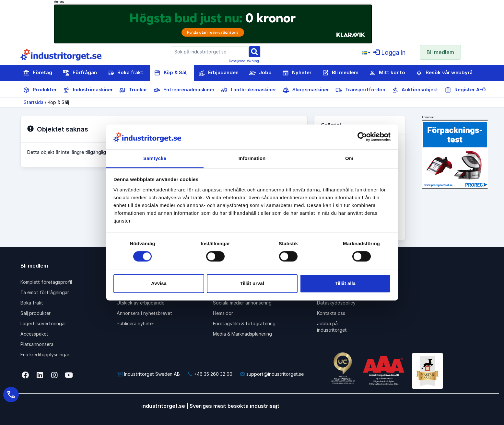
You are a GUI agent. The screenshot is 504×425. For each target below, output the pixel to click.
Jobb (260, 73)
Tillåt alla (345, 283)
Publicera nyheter (135, 323)
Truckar (133, 90)
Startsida (34, 102)
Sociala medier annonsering (242, 303)
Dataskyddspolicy (336, 303)
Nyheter (297, 73)
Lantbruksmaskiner (249, 90)
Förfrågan (80, 73)
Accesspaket (34, 334)
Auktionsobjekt (415, 90)
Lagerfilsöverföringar (43, 323)
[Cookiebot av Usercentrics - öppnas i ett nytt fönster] (362, 137)
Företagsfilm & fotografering (244, 323)
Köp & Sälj (171, 73)
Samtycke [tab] (155, 158)
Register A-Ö (465, 90)
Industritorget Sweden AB (148, 374)
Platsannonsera (37, 344)
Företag (38, 73)
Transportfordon (360, 90)
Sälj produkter (35, 313)
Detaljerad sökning (244, 61)
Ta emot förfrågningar (45, 292)
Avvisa (159, 283)
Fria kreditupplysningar (45, 355)
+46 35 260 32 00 (210, 374)
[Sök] (254, 51)
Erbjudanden (218, 73)
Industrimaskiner (88, 90)
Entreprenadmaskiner (184, 90)
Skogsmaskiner (306, 90)
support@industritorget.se (272, 374)
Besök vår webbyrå (444, 73)
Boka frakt (125, 73)
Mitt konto (387, 73)
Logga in (389, 53)
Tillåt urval (252, 283)
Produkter (40, 90)
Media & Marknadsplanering (242, 334)
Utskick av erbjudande (141, 303)
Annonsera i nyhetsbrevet (144, 313)
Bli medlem (440, 52)
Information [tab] (252, 158)
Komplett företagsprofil (46, 282)
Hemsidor (223, 313)
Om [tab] (349, 158)
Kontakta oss (331, 313)
